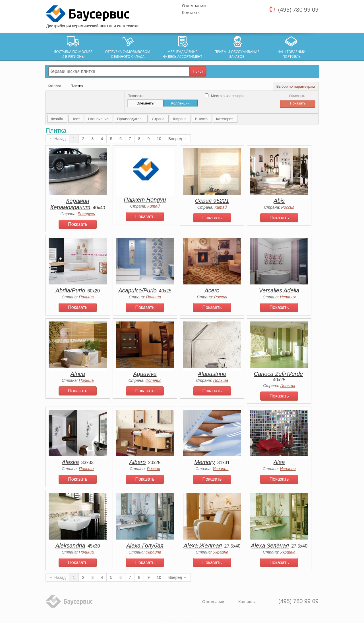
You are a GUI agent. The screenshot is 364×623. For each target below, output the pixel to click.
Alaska (70, 462)
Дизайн (57, 119)
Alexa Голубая (145, 546)
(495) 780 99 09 (298, 10)
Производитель (131, 119)
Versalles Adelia (279, 290)
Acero (212, 290)
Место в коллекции (224, 96)
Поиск (198, 71)
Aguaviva (145, 374)
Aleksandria (70, 546)
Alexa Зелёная (270, 546)
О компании (194, 6)
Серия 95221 (212, 201)
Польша (86, 297)
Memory (204, 462)
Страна (159, 119)
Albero (138, 462)
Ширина (180, 119)
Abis (279, 201)
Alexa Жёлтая (203, 546)
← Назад (57, 139)
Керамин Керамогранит (70, 204)
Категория (225, 119)
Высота (202, 119)
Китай (153, 206)
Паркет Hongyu (145, 200)
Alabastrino (212, 374)
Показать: (136, 96)
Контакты (191, 12)
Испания (288, 297)
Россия (288, 207)
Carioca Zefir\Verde (279, 374)
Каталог (55, 86)
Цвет (76, 119)
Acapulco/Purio (137, 290)
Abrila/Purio (70, 290)
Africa (78, 374)
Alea (279, 462)
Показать (78, 224)
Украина (154, 552)
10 (159, 139)
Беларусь (86, 214)
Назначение (99, 119)
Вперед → (178, 139)
